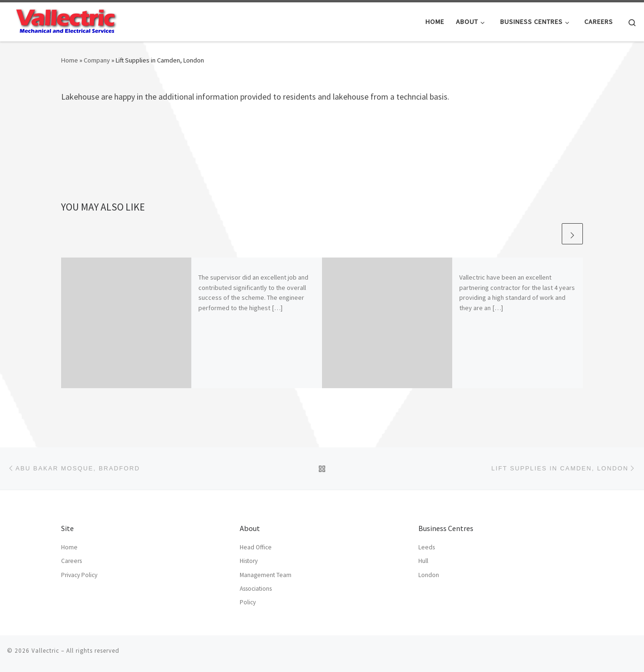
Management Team (266, 575)
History (249, 561)
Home (70, 60)
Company (97, 60)
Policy (248, 602)
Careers (71, 561)
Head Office (256, 547)
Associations (256, 589)
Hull (423, 561)
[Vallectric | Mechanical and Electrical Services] (66, 20)
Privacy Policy (79, 575)
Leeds (427, 547)
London (429, 575)
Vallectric (45, 651)
